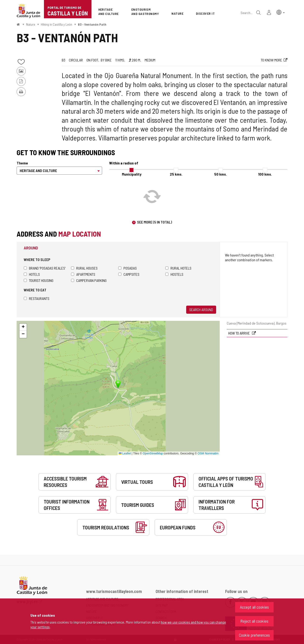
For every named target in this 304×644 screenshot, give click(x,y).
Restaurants (37, 298)
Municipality (132, 174)
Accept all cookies (254, 607)
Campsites (129, 274)
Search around (201, 310)
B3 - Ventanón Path (92, 24)
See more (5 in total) (154, 222)
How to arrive (239, 333)
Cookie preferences (254, 635)
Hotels (32, 274)
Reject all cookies (254, 621)
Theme (22, 163)
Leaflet (125, 453)
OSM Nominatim (208, 453)
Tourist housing (39, 280)
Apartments (83, 274)
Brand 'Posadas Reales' (45, 268)
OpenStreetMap (153, 453)
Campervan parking (89, 280)
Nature (31, 24)
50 (221, 174)
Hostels (174, 274)
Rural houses (84, 268)
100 (265, 174)
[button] (281, 12)
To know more (271, 60)
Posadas (128, 268)
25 (176, 174)
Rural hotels (178, 268)
